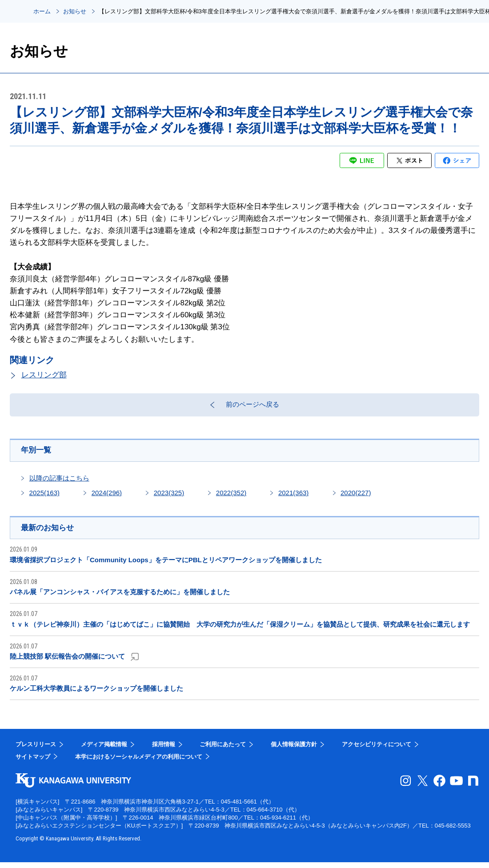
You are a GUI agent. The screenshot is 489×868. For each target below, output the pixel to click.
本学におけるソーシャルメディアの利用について (139, 762)
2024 (107, 498)
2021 (293, 498)
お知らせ (75, 11)
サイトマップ (33, 762)
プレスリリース (36, 750)
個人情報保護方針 (294, 750)
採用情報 (164, 750)
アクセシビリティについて (377, 750)
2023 (169, 498)
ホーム (42, 11)
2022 (231, 498)
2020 (356, 498)
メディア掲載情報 (104, 750)
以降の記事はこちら (59, 483)
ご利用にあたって (223, 750)
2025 (44, 498)
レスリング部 (44, 375)
